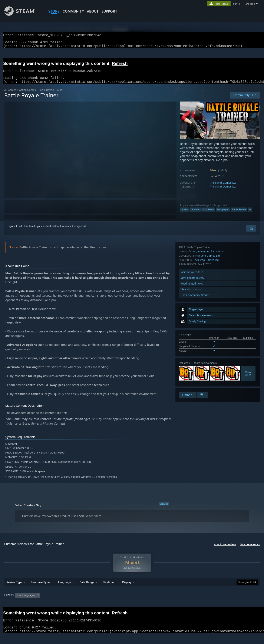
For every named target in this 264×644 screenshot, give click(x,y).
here (82, 521)
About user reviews (225, 549)
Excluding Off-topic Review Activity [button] (69, 603)
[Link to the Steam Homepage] (23, 15)
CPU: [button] (190, 603)
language (250, 4)
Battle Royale (239, 215)
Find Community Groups (195, 385)
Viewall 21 (248, 317)
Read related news (192, 374)
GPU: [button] (204, 603)
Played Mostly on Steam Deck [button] (132, 603)
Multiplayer (223, 215)
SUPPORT (109, 11)
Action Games (27, 95)
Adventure (203, 341)
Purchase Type (40, 590)
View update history (192, 368)
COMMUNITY (73, 11)
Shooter (196, 215)
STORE (54, 11)
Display (127, 590)
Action (185, 215)
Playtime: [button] (102, 603)
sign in (236, 4)
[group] (132, 604)
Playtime (108, 590)
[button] (19, 603)
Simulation (208, 215)
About (93, 11)
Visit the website (192, 362)
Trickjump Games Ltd (223, 188)
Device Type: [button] (223, 603)
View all (164, 509)
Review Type (14, 590)
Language (65, 590)
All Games (10, 95)
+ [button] (250, 215)
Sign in (12, 231)
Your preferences (250, 549)
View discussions (191, 379)
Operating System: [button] (168, 603)
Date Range (87, 590)
